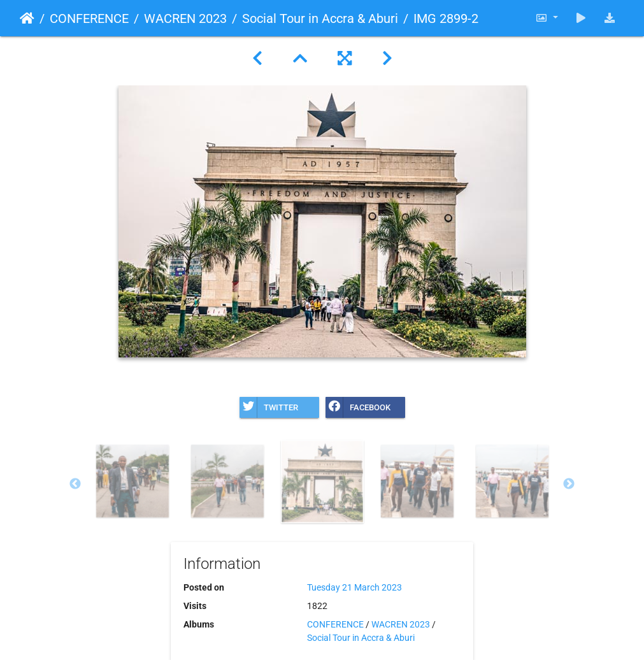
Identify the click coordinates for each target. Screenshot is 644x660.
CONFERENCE (89, 18)
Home (27, 18)
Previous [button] (75, 484)
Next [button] (569, 484)
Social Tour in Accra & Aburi (320, 18)
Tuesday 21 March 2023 (354, 587)
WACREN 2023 (185, 18)
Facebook (358, 407)
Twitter (269, 407)
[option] (132, 481)
